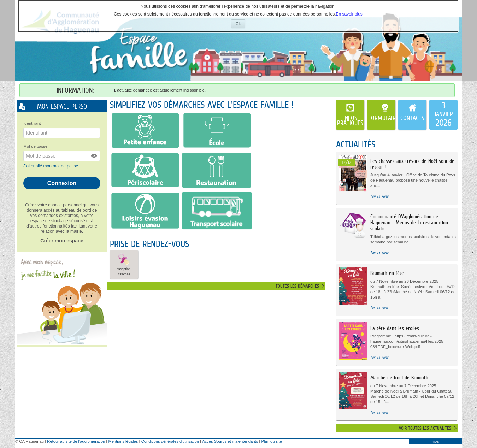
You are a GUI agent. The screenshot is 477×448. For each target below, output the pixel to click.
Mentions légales (123, 441)
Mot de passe (35, 146)
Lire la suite (379, 196)
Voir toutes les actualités (425, 428)
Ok (240, 25)
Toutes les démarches (297, 286)
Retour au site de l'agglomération (76, 441)
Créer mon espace (62, 241)
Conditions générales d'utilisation (170, 441)
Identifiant (32, 123)
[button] (94, 156)
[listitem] (443, 115)
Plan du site (271, 441)
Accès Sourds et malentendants (230, 441)
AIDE (435, 442)
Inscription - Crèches (124, 264)
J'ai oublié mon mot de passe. (52, 166)
